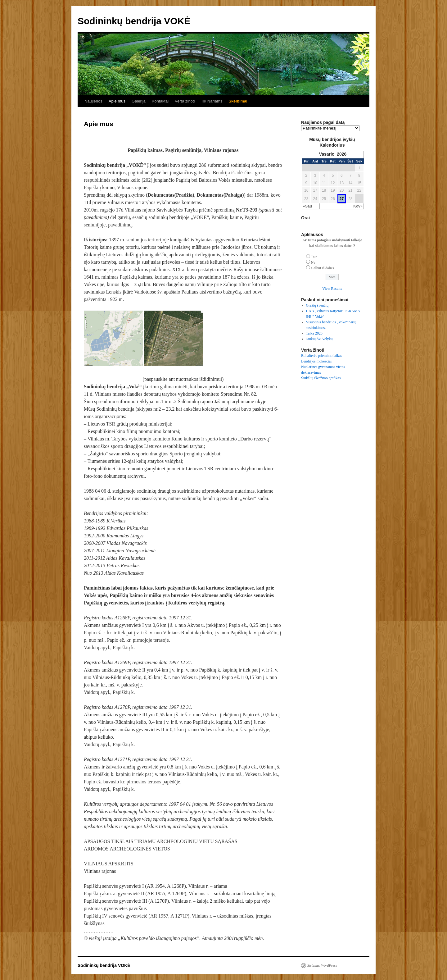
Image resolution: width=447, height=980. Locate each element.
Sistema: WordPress (322, 965)
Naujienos (93, 101)
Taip (314, 257)
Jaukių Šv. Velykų (319, 339)
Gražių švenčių (317, 305)
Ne (313, 262)
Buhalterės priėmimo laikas (322, 356)
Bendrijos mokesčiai (316, 361)
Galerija (139, 101)
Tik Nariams (212, 101)
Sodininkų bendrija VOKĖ (134, 21)
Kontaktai (160, 101)
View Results (332, 289)
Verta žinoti (185, 101)
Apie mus (117, 101)
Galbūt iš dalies (323, 268)
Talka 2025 (314, 333)
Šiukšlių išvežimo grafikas (321, 378)
